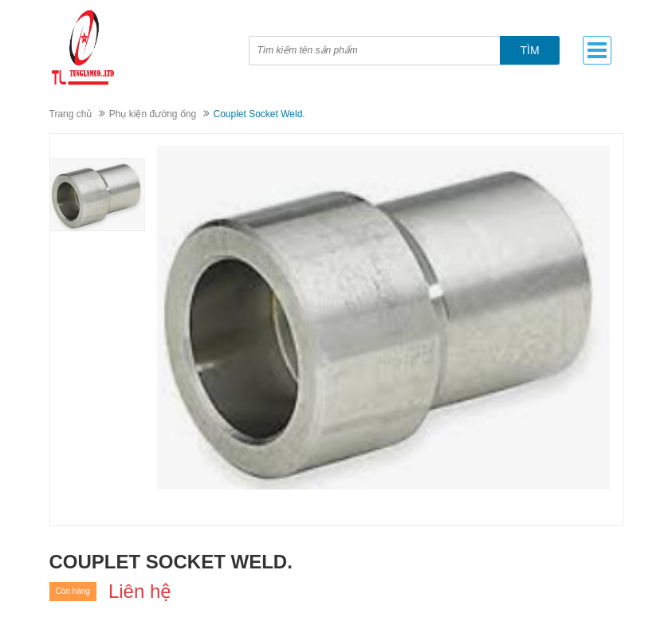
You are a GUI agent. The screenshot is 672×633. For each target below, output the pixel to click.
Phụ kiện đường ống (153, 114)
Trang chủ (71, 114)
